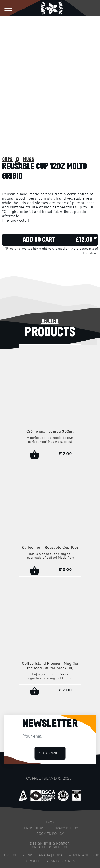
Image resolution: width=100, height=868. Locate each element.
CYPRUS (27, 855)
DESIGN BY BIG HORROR (50, 844)
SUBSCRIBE (50, 753)
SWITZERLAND (78, 855)
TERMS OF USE (34, 828)
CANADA (43, 855)
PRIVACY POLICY (65, 828)
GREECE (11, 855)
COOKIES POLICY (50, 834)
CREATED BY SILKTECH (50, 847)
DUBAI (58, 855)
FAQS (50, 823)
